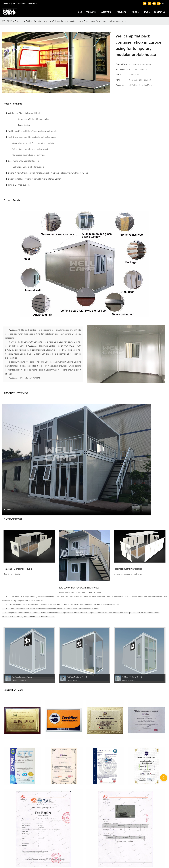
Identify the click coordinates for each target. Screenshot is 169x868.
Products (19, 21)
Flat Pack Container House (37, 21)
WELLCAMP (7, 21)
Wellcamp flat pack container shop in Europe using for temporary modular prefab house (89, 21)
